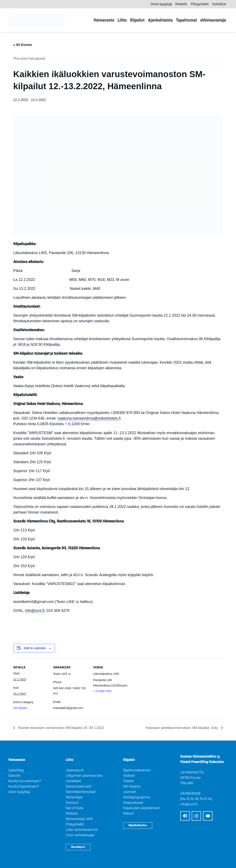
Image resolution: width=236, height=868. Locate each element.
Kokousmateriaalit (79, 787)
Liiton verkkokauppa (80, 835)
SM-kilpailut (132, 787)
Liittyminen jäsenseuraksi (84, 776)
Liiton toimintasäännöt (82, 830)
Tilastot (128, 781)
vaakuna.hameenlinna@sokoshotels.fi (89, 418)
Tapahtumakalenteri (137, 770)
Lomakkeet (73, 781)
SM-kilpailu (20, 708)
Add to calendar (35, 648)
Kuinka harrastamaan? (25, 781)
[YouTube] (208, 816)
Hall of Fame (75, 808)
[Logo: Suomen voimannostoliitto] (38, 20)
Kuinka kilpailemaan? (24, 787)
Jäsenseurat (75, 770)
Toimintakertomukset (81, 792)
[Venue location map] (155, 688)
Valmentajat (74, 797)
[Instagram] (196, 816)
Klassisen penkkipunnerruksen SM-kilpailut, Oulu (182, 728)
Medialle (72, 814)
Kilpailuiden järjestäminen (142, 808)
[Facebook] (185, 816)
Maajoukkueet (133, 803)
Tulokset (129, 776)
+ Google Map (102, 691)
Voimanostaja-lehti (79, 819)
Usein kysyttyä (19, 792)
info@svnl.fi (35, 611)
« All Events (23, 45)
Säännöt (14, 776)
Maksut (128, 814)
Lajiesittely (16, 770)
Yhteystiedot (75, 824)
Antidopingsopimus (137, 797)
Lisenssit (130, 792)
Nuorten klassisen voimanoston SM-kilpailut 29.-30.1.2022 (61, 728)
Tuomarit (72, 803)
